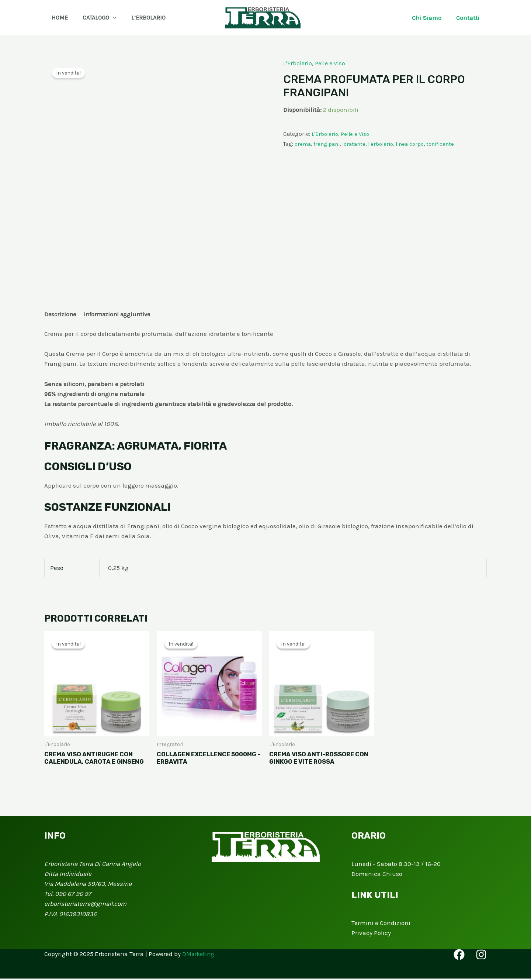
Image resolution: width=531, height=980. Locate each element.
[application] (108, 18)
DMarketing (199, 955)
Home (58, 18)
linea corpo (414, 144)
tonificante (446, 144)
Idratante (355, 144)
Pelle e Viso (332, 63)
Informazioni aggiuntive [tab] (120, 315)
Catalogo (95, 18)
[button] (168, 18)
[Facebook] (459, 956)
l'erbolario (383, 144)
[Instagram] (481, 956)
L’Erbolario (141, 18)
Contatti (469, 18)
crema (303, 144)
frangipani (327, 144)
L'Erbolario (298, 63)
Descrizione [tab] (61, 315)
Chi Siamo (430, 18)
